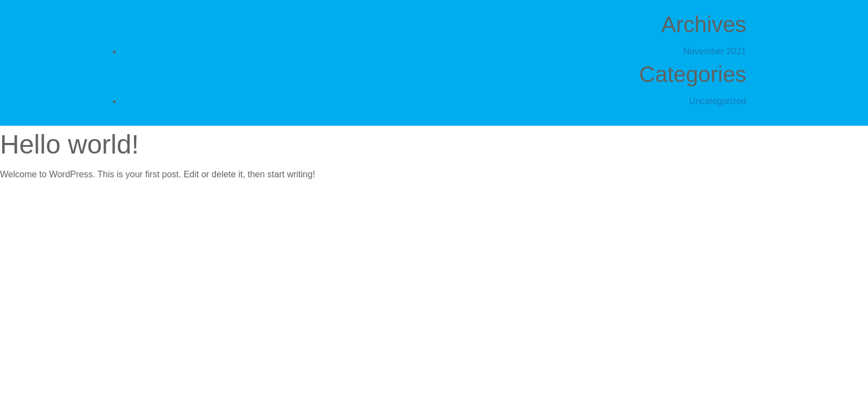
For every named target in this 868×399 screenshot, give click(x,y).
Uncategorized (718, 101)
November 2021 (715, 51)
